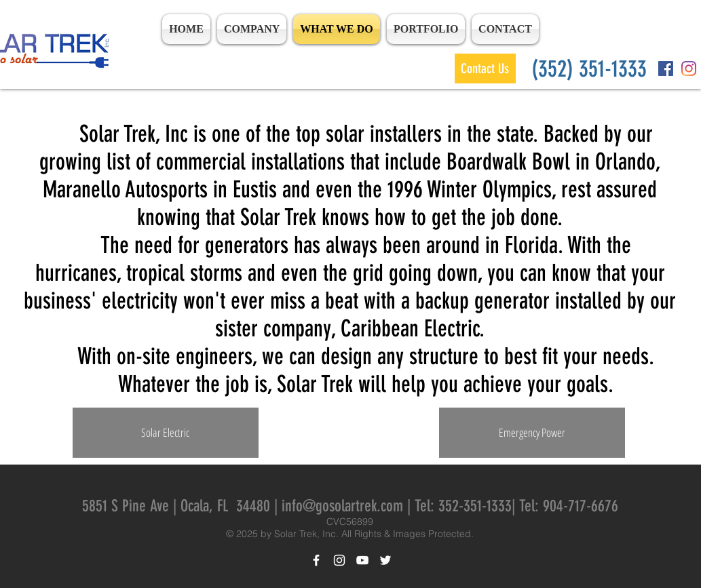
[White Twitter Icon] (385, 560)
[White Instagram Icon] (339, 560)
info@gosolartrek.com (342, 506)
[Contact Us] (485, 68)
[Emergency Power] (532, 433)
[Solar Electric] (166, 433)
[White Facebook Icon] (316, 560)
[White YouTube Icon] (362, 560)
